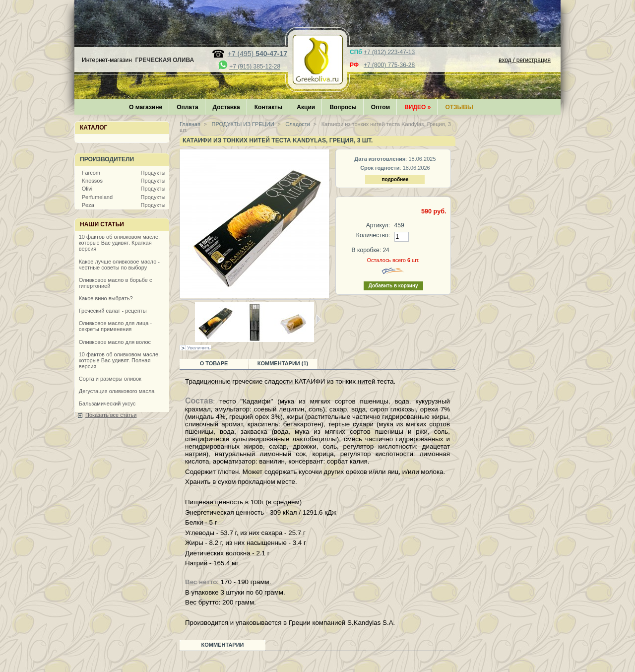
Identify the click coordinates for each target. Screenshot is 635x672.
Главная (190, 124)
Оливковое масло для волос (115, 342)
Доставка (226, 107)
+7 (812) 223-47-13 (389, 52)
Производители (107, 159)
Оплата (187, 107)
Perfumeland (97, 197)
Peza (88, 205)
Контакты (269, 107)
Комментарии (223, 645)
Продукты (153, 173)
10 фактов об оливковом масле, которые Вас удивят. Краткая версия (119, 243)
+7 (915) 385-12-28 (255, 67)
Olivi (87, 189)
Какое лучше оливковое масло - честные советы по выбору (119, 265)
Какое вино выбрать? (106, 298)
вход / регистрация (525, 60)
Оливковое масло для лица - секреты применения (115, 326)
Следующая (318, 319)
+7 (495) (257, 54)
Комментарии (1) (283, 363)
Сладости (297, 124)
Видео (417, 107)
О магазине (146, 107)
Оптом (381, 107)
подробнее (395, 179)
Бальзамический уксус (107, 403)
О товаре (214, 363)
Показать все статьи (111, 415)
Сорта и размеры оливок (110, 379)
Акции (306, 107)
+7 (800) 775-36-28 (389, 65)
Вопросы (343, 107)
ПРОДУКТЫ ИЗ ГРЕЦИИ (242, 124)
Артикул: (378, 225)
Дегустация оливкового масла (117, 391)
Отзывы (459, 107)
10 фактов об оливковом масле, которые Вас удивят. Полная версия (119, 360)
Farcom (91, 173)
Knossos (92, 181)
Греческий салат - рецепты (113, 311)
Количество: (373, 235)
